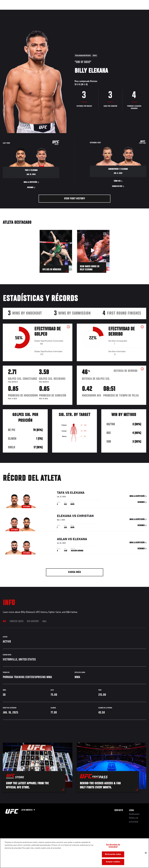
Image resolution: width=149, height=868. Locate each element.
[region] (74, 853)
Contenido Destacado (54, 11)
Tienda (132, 11)
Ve (119, 11)
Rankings (21, 11)
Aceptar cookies (113, 862)
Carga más (74, 572)
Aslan (62, 540)
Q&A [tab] (44, 622)
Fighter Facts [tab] (17, 622)
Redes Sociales (106, 11)
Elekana (77, 493)
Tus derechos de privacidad (113, 846)
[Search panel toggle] (139, 11)
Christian (85, 516)
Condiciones (134, 814)
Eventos (9, 11)
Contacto (119, 810)
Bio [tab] (4, 622)
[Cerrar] (146, 853)
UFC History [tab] (33, 622)
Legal (132, 810)
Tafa (61, 493)
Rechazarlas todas (113, 854)
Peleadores (35, 11)
